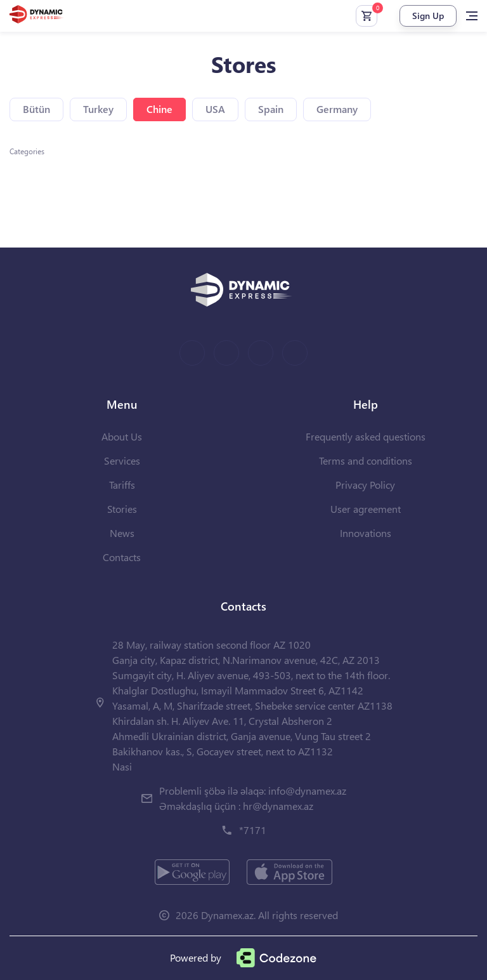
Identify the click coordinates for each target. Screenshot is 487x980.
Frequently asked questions (366, 436)
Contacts (122, 557)
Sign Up (428, 16)
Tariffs (122, 485)
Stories (122, 509)
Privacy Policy (365, 485)
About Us (122, 436)
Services (122, 460)
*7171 (253, 830)
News (122, 533)
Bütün (36, 109)
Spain (271, 109)
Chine (159, 109)
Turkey (98, 109)
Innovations (366, 533)
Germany (337, 109)
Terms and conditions (366, 460)
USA (215, 109)
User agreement (366, 509)
